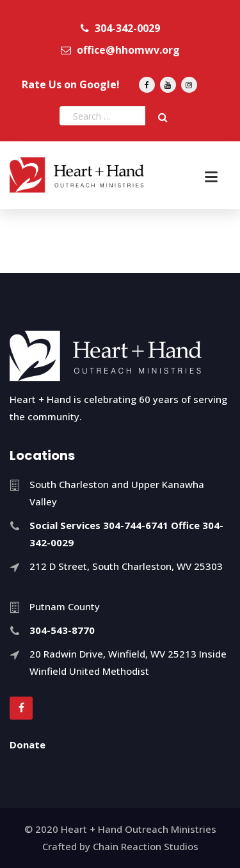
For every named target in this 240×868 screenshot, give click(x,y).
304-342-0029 (120, 28)
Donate (28, 745)
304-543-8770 (62, 630)
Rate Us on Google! (71, 84)
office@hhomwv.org (120, 50)
